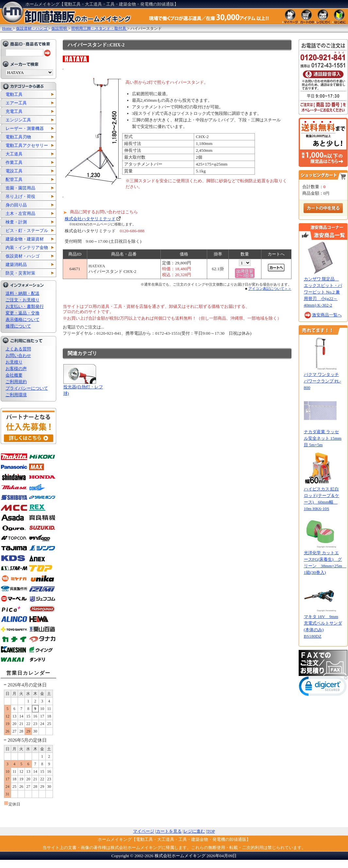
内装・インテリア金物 (27, 248)
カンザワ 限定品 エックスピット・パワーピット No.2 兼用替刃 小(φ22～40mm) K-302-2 (323, 292)
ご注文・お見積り (23, 300)
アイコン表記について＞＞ (270, 289)
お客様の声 (16, 369)
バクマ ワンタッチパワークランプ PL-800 (323, 381)
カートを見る (169, 831)
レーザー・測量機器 (25, 128)
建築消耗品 (16, 265)
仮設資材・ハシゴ (23, 256)
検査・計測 (16, 222)
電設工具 (14, 171)
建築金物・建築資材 (25, 239)
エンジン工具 (18, 120)
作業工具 (14, 162)
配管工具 (14, 179)
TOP (211, 831)
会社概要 (14, 375)
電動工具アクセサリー (27, 145)
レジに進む (194, 831)
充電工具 (14, 111)
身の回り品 (16, 205)
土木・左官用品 (20, 213)
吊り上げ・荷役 (20, 196)
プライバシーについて (27, 388)
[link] (323, 688)
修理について (18, 326)
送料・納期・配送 (23, 293)
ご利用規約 (16, 382)
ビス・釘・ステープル (27, 230)
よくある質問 (18, 349)
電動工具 (14, 94)
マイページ (144, 831)
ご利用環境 (16, 395)
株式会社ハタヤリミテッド (90, 219)
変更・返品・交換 (23, 313)
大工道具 (14, 154)
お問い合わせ (18, 355)
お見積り (14, 362)
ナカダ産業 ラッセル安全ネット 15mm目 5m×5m (323, 438)
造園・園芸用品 (20, 188)
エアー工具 (16, 103)
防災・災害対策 (20, 273)
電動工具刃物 (18, 137)
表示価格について (23, 319)
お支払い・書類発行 (25, 306)
